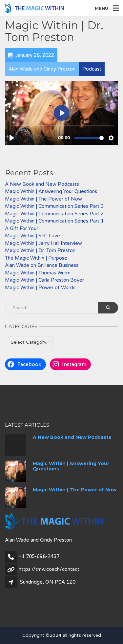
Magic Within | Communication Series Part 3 (54, 206)
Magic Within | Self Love (32, 236)
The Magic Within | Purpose (36, 258)
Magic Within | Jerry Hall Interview (43, 243)
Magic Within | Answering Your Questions (51, 191)
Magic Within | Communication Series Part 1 (54, 221)
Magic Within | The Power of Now (43, 199)
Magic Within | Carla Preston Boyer (44, 280)
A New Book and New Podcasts (42, 184)
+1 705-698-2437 (39, 556)
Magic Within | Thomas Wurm (38, 273)
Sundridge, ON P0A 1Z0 (48, 582)
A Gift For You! (21, 228)
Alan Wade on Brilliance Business (42, 265)
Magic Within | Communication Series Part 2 (54, 214)
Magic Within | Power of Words (40, 288)
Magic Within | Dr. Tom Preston (40, 250)
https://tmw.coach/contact (49, 569)
